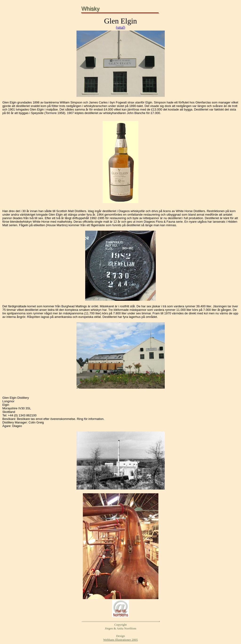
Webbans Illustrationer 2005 (121, 640)
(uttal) (120, 27)
